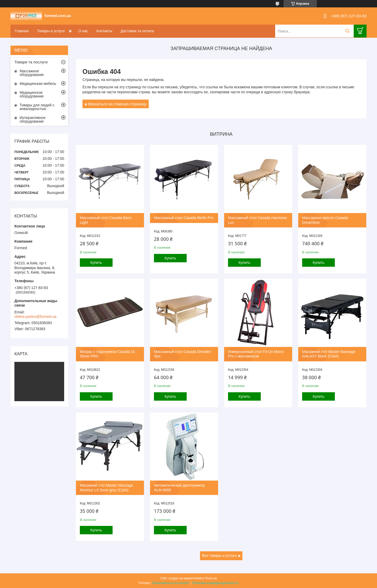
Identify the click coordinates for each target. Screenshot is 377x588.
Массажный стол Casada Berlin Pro (184, 218)
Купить (96, 263)
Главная (22, 31)
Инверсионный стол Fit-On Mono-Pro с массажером (256, 354)
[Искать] (347, 31)
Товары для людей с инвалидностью (37, 107)
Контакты (104, 31)
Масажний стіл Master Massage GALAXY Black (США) (329, 354)
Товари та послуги (31, 62)
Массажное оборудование (32, 73)
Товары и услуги (51, 31)
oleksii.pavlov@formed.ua (35, 317)
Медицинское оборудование (32, 94)
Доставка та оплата (137, 31)
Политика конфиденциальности (215, 583)
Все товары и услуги (220, 556)
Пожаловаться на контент (171, 583)
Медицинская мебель (38, 84)
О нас (83, 31)
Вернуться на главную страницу (117, 104)
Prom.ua (211, 578)
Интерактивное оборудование (33, 119)
